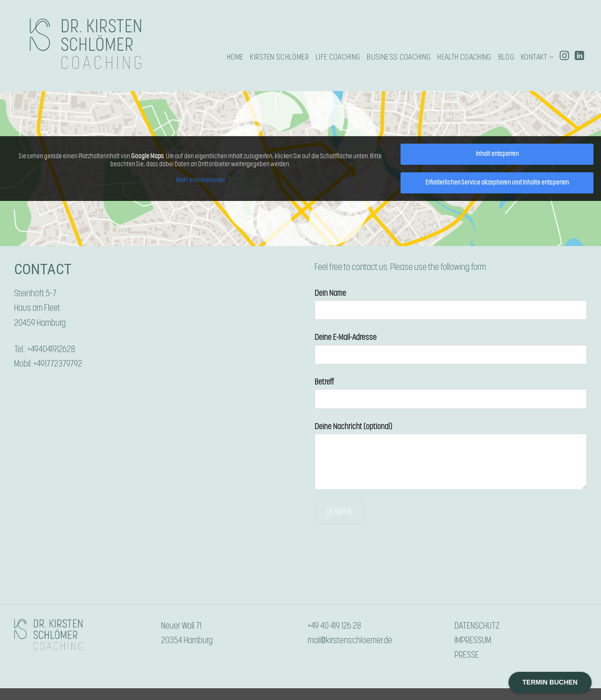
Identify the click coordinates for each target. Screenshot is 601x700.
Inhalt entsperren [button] (497, 154)
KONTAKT (537, 57)
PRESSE (467, 655)
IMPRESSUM (473, 640)
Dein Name (451, 309)
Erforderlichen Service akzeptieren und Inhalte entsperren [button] (497, 183)
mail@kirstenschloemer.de (350, 640)
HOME (235, 57)
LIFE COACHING (338, 57)
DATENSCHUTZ (477, 626)
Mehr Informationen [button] (200, 180)
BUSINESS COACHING (399, 57)
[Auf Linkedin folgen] (579, 57)
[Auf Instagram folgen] (564, 57)
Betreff (451, 397)
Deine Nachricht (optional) (451, 460)
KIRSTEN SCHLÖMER (279, 57)
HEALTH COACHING (464, 57)
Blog (506, 57)
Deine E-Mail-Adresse (451, 353)
